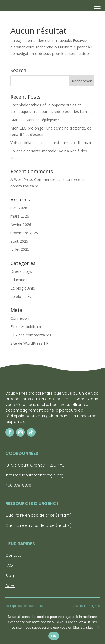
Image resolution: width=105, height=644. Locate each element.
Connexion (20, 318)
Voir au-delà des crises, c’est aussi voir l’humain (52, 143)
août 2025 (19, 241)
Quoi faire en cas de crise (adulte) (38, 525)
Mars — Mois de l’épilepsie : (35, 120)
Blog (10, 576)
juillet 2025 (20, 249)
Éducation (19, 280)
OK (54, 636)
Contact (13, 555)
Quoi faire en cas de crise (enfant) (38, 515)
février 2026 (21, 224)
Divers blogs (21, 271)
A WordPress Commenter (33, 180)
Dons (10, 586)
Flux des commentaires (31, 335)
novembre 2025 (24, 233)
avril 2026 (19, 208)
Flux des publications (29, 327)
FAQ (9, 565)
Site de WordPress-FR (29, 343)
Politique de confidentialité (24, 606)
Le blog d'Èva (22, 296)
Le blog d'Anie (23, 288)
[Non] (98, 627)
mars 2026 (20, 216)
